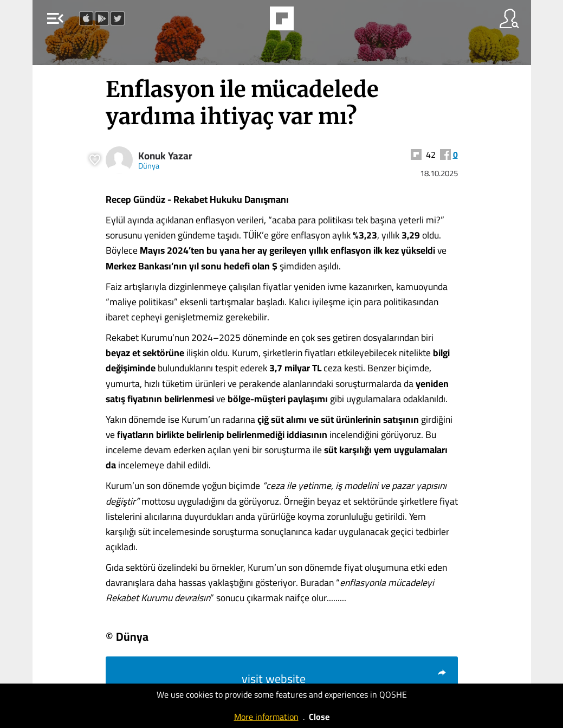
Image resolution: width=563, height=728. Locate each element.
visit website (344, 679)
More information (266, 717)
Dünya (149, 166)
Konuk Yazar (165, 156)
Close (319, 717)
